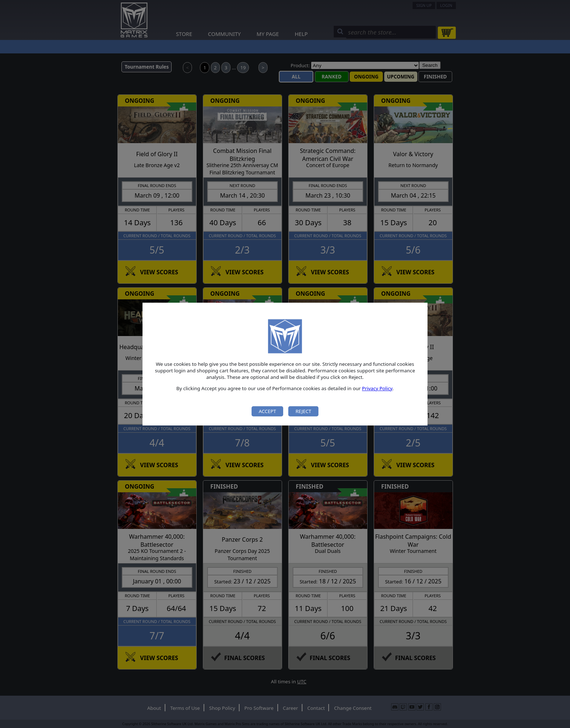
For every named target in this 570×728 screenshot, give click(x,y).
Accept (268, 411)
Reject (303, 411)
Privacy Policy (377, 388)
